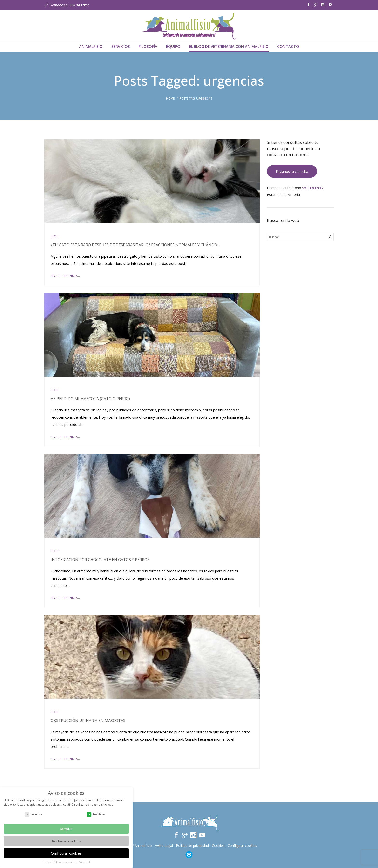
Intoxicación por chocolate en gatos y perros (100, 560)
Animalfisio (91, 47)
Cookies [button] (47, 862)
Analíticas (96, 814)
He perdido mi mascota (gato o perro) (90, 399)
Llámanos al (67, 5)
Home (170, 98)
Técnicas (33, 814)
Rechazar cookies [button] (66, 841)
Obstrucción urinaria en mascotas (88, 721)
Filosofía (148, 47)
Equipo (173, 47)
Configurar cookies (242, 845)
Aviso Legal (164, 845)
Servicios (121, 47)
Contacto (288, 47)
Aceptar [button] (66, 829)
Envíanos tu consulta (292, 171)
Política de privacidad (192, 845)
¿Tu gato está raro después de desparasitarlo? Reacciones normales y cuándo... (135, 245)
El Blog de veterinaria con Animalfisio (229, 47)
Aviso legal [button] (84, 862)
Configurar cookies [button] (66, 853)
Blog (55, 236)
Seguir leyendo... (65, 276)
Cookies (218, 845)
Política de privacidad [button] (65, 862)
